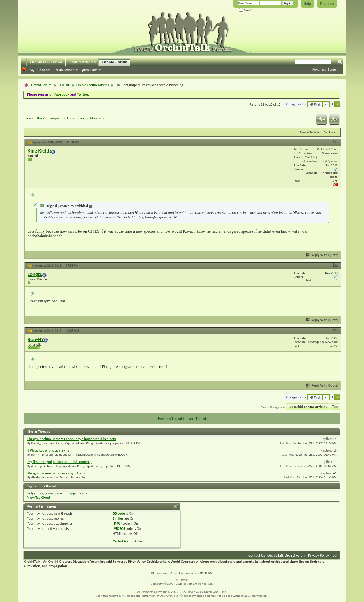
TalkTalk (64, 85)
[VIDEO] (119, 529)
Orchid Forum (115, 62)
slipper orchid (78, 493)
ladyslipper (35, 493)
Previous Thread (170, 418)
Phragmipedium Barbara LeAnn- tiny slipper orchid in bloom (72, 439)
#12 (335, 265)
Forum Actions (64, 70)
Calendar (44, 70)
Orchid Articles (82, 62)
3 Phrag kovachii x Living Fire (48, 450)
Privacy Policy (318, 555)
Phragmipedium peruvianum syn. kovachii (58, 473)
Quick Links (89, 70)
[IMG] (117, 523)
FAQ (31, 70)
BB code (119, 513)
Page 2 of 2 (298, 104)
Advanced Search (325, 70)
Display (328, 132)
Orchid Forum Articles (93, 85)
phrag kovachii (56, 493)
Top (335, 407)
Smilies (118, 518)
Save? (246, 10)
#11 (335, 142)
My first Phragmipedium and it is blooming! (59, 462)
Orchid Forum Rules (128, 541)
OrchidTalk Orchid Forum (286, 555)
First (315, 104)
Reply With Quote (322, 255)
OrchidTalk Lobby (46, 62)
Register (327, 4)
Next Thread (197, 418)
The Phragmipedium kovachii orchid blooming (70, 118)
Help (307, 4)
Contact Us (257, 555)
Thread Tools (308, 132)
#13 (335, 330)
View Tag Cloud (39, 497)
